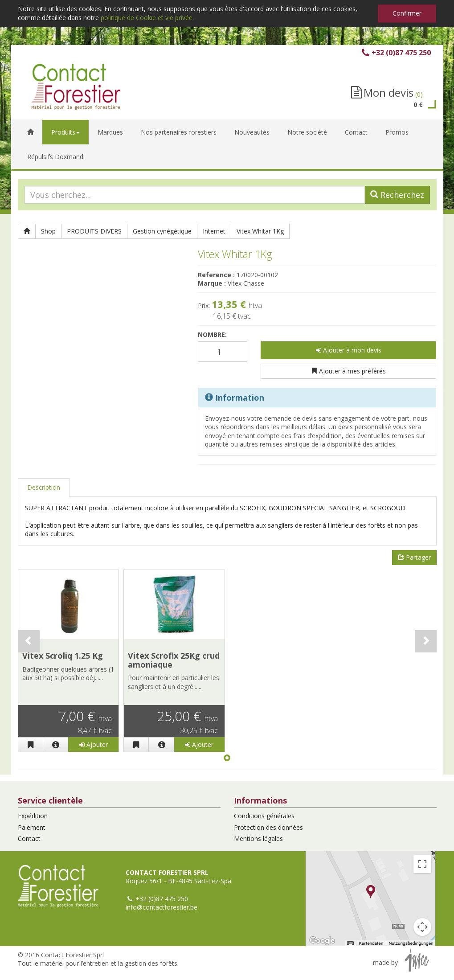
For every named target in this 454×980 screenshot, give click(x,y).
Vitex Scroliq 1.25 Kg (63, 656)
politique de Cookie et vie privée (147, 18)
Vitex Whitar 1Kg (260, 231)
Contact (29, 839)
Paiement (32, 827)
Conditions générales (264, 816)
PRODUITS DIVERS (94, 231)
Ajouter (94, 744)
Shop (48, 231)
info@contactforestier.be (162, 907)
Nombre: (212, 334)
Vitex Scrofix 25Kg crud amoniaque (174, 660)
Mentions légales (258, 839)
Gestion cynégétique (162, 231)
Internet (214, 231)
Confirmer (407, 13)
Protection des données (268, 827)
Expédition (33, 816)
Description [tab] (44, 487)
